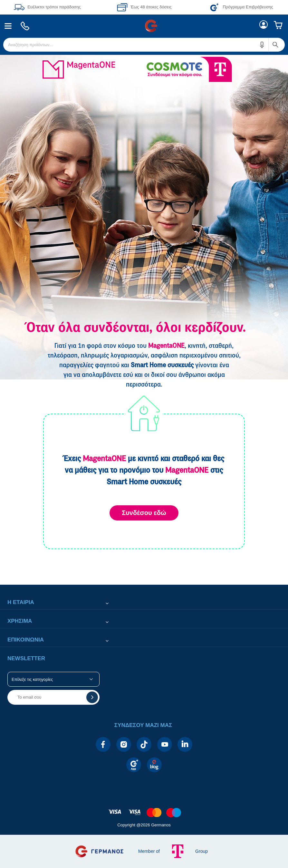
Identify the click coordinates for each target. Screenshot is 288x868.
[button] (262, 45)
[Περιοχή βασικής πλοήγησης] (144, 26)
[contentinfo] (144, 809)
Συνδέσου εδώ (144, 513)
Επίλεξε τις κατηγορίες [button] (32, 679)
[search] (144, 45)
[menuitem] (8, 26)
